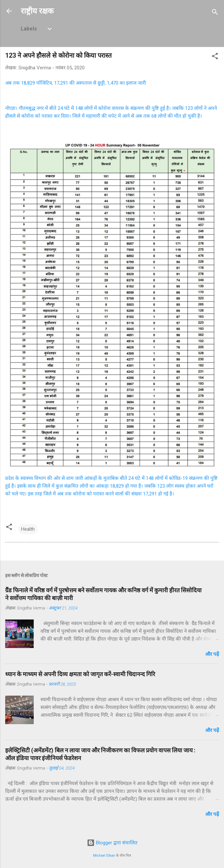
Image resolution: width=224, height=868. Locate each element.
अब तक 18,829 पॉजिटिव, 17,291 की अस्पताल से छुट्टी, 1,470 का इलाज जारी (76, 83)
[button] (215, 57)
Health (28, 529)
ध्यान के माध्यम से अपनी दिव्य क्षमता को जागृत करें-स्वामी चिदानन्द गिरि (80, 674)
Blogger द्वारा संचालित (112, 843)
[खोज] (215, 13)
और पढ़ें (212, 654)
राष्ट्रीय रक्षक (37, 11)
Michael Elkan (104, 856)
